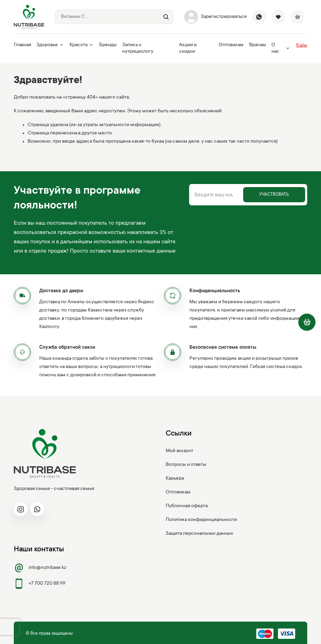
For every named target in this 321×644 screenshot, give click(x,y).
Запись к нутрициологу (138, 48)
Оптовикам (231, 45)
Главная (22, 45)
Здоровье (50, 45)
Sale (302, 46)
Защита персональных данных (199, 534)
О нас (281, 48)
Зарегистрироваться (215, 17)
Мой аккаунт (179, 451)
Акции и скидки (188, 48)
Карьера (175, 479)
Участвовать (274, 195)
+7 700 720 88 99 (40, 584)
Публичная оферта (187, 506)
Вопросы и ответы (186, 465)
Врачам (257, 45)
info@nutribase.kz (40, 568)
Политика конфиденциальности (201, 520)
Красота (82, 45)
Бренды (108, 45)
